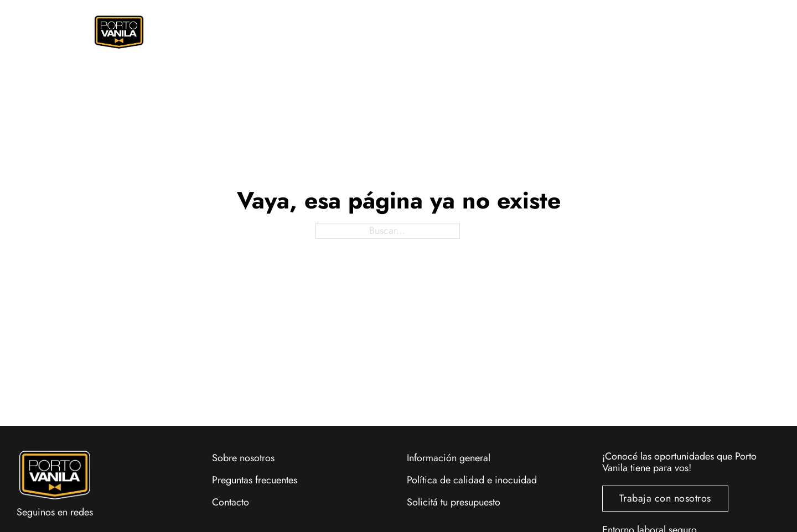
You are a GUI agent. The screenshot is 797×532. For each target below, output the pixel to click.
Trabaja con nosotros (665, 498)
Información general (449, 458)
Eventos (497, 32)
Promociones (393, 32)
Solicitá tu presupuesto (454, 502)
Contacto (231, 502)
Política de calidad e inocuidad (472, 480)
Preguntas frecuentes (255, 480)
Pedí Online (265, 32)
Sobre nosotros (243, 458)
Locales (589, 32)
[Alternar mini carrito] (676, 30)
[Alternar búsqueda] (655, 30)
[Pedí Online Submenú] (299, 32)
